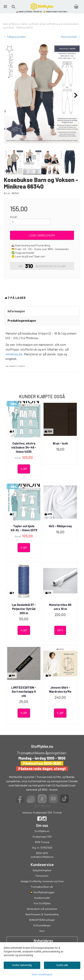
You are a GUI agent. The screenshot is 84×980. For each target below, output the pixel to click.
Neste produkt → (71, 37)
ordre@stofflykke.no (42, 857)
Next (74, 95)
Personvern (42, 876)
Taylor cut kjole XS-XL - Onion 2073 (24, 528)
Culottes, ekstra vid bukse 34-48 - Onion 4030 (24, 447)
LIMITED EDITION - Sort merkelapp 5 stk (24, 692)
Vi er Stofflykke (42, 903)
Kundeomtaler (42, 898)
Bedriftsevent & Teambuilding (42, 914)
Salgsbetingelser (42, 870)
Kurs (42, 931)
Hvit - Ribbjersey (60, 526)
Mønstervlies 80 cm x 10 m (60, 607)
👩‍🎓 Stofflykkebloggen (42, 892)
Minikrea (54, 24)
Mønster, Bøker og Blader (25, 24)
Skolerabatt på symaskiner (42, 909)
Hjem (6, 24)
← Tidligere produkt (15, 37)
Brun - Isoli (60, 443)
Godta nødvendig (22, 965)
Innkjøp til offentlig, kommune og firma (42, 881)
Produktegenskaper (22, 321)
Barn (44, 24)
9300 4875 (42, 853)
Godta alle (62, 965)
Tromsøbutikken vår (42, 887)
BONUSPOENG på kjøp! (42, 920)
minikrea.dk (14, 354)
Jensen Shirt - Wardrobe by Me (60, 689)
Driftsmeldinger (42, 925)
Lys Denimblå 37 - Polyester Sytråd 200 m (24, 609)
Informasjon (16, 311)
